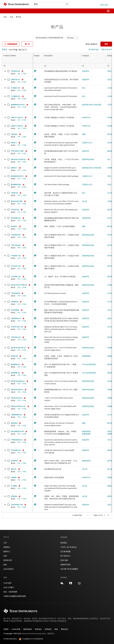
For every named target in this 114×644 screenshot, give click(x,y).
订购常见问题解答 (10, 596)
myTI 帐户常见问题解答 (69, 569)
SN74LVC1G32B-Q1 (18, 159)
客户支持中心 (65, 556)
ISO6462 (14, 423)
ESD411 (14, 143)
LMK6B (14, 477)
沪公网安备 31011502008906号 (31, 639)
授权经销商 (22, 596)
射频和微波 (86, 356)
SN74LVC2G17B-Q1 (18, 348)
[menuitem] (101, 11)
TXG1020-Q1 (16, 245)
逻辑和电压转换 (88, 159)
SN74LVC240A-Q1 (18, 381)
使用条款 (48, 629)
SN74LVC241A (16, 398)
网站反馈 (64, 629)
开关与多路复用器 (89, 364)
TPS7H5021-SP (17, 505)
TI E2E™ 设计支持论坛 (69, 547)
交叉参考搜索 (65, 551)
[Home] (16, 4)
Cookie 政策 (16, 629)
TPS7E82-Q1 (16, 450)
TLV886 (14, 486)
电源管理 (85, 71)
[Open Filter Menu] (17, 66)
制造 (5, 565)
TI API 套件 (8, 583)
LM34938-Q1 (16, 318)
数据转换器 (86, 431)
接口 (84, 88)
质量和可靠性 (66, 565)
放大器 (85, 201)
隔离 (84, 134)
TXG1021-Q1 (16, 266)
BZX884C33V (16, 185)
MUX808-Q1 (16, 373)
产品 (11, 17)
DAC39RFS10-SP (17, 431)
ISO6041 (14, 134)
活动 (5, 556)
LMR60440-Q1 (16, 415)
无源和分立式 (87, 143)
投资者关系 (8, 560)
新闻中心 (7, 551)
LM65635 (15, 302)
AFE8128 (14, 356)
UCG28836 (15, 310)
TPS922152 (15, 71)
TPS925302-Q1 (17, 440)
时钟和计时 (86, 118)
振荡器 (110, 477)
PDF (19, 74)
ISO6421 (14, 226)
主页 (5, 17)
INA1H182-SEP (17, 201)
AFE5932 (14, 461)
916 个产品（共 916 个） (18, 50)
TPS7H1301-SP (17, 327)
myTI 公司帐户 (9, 587)
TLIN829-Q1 (16, 96)
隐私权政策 (28, 629)
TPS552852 (15, 293)
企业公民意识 (8, 569)
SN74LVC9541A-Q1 (18, 406)
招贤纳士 (7, 547)
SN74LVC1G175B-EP (19, 285)
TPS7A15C (15, 210)
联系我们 (64, 543)
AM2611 (14, 168)
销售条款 (38, 629)
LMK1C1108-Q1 (17, 126)
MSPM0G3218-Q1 (18, 105)
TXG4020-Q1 (16, 235)
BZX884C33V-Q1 (17, 176)
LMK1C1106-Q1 (17, 118)
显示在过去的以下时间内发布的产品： (50, 38)
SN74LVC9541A (17, 390)
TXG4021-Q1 (16, 256)
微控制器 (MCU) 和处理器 (92, 105)
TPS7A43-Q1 (16, 337)
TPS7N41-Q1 (16, 277)
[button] (6, 11)
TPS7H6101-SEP (17, 151)
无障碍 (6, 629)
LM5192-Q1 (15, 80)
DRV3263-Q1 (16, 218)
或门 (109, 159)
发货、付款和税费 (10, 592)
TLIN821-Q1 (16, 88)
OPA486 (14, 496)
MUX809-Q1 (16, 364)
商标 (56, 629)
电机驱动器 (86, 218)
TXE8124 (14, 193)
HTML (24, 74)
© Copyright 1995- (12, 634)
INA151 (14, 469)
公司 (5, 543)
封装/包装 (64, 560)
